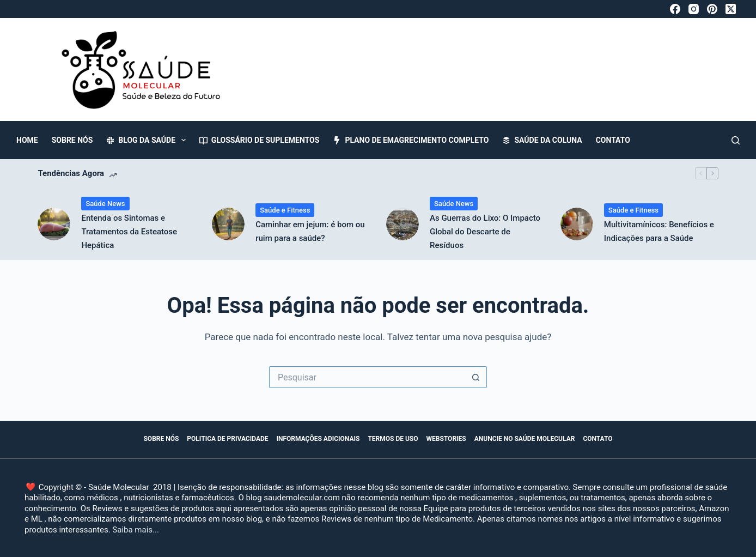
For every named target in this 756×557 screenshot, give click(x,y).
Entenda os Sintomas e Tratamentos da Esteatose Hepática (129, 232)
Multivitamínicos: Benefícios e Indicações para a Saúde (659, 231)
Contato (613, 140)
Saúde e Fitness (285, 210)
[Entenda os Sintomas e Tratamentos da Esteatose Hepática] (54, 224)
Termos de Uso (393, 439)
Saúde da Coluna (542, 140)
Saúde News (105, 204)
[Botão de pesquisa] (476, 377)
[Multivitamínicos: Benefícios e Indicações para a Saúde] (577, 224)
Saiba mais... (136, 530)
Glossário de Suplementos (260, 140)
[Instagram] (694, 9)
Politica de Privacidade (227, 439)
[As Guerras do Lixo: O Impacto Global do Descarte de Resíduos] (403, 224)
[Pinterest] (712, 9)
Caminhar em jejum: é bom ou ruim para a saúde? (310, 231)
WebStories (446, 439)
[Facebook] (675, 9)
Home (27, 140)
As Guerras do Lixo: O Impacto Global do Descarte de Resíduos (485, 232)
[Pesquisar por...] (367, 377)
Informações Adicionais (318, 439)
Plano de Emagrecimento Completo (411, 140)
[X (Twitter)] (731, 9)
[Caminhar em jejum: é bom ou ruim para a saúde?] (228, 224)
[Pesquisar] (736, 140)
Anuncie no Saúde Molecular (525, 439)
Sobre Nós (72, 140)
